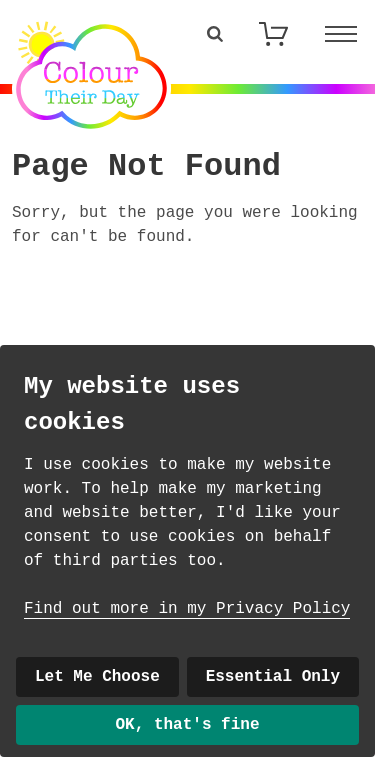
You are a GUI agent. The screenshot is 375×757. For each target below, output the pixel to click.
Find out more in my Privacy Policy (187, 609)
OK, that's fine (187, 725)
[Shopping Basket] (273, 34)
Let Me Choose (97, 677)
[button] (215, 34)
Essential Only (273, 677)
